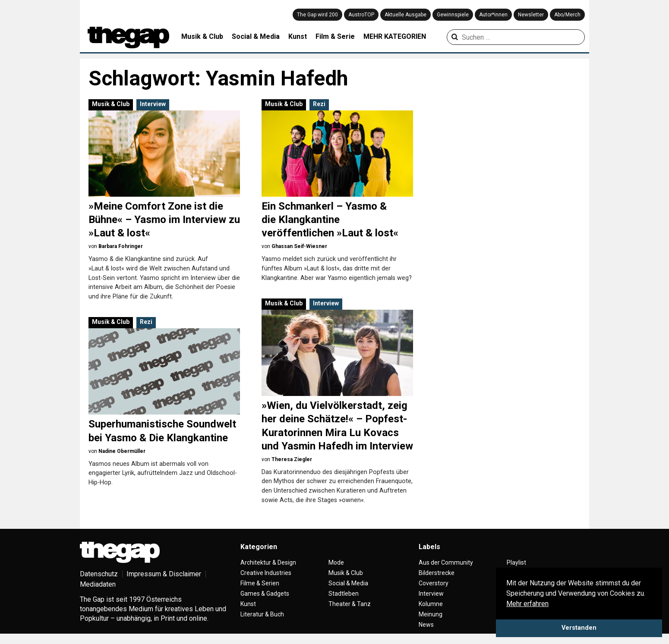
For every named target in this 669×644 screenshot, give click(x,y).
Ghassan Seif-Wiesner (299, 246)
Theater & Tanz (350, 604)
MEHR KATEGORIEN (395, 36)
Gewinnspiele (453, 15)
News (426, 625)
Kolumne (431, 604)
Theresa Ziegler (292, 459)
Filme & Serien (260, 583)
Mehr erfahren (527, 604)
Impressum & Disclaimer (164, 574)
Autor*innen (493, 15)
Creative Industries (266, 573)
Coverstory (434, 583)
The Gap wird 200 (317, 15)
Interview (153, 104)
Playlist (516, 562)
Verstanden (579, 628)
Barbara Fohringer (121, 246)
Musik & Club (202, 36)
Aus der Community (446, 562)
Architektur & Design (268, 562)
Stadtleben (344, 594)
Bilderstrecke (437, 573)
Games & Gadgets (265, 594)
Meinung (431, 614)
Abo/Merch (567, 15)
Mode (336, 562)
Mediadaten (98, 584)
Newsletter (531, 15)
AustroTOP (361, 15)
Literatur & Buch (262, 614)
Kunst (298, 36)
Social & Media (256, 36)
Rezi (319, 104)
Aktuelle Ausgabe (406, 15)
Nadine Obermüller (122, 451)
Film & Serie (335, 36)
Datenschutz (99, 574)
